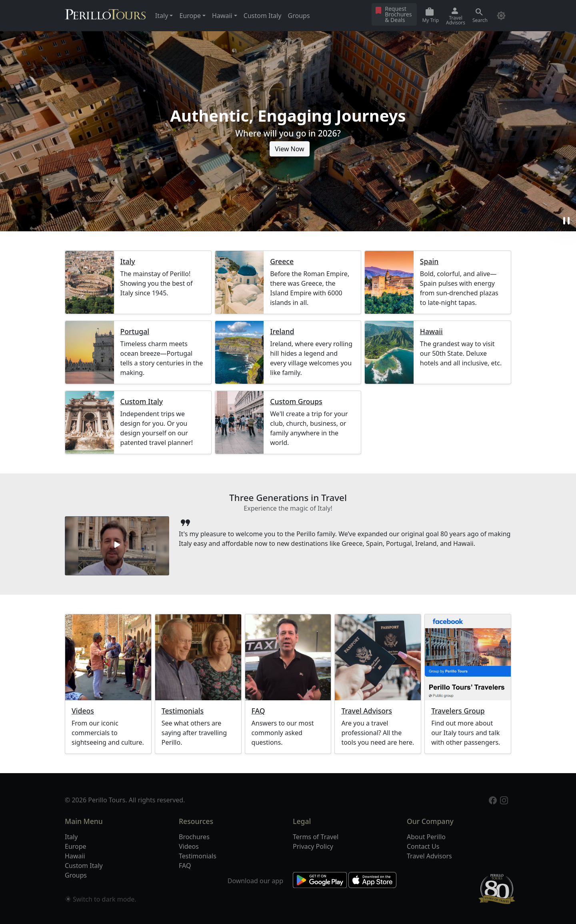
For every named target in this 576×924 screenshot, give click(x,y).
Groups (299, 16)
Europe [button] (190, 16)
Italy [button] (162, 16)
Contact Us (423, 846)
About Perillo (426, 837)
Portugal (135, 332)
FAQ (258, 711)
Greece (282, 262)
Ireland (282, 332)
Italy (128, 262)
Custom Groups (296, 402)
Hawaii (431, 332)
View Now (289, 149)
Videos (83, 711)
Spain (429, 262)
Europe (76, 846)
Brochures (194, 837)
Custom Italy (263, 16)
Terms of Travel (316, 837)
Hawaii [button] (222, 16)
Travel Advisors (367, 711)
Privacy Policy (313, 846)
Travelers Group (458, 711)
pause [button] (566, 221)
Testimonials (183, 711)
